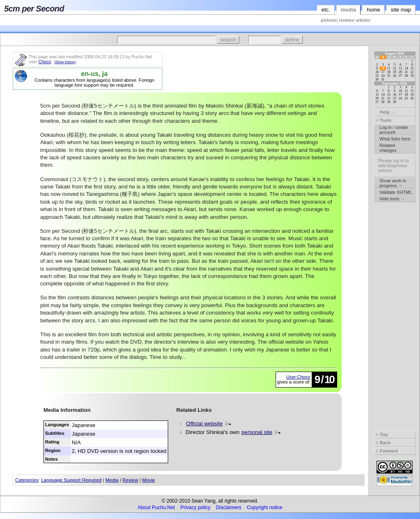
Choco (45, 62)
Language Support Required (71, 480)
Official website (204, 424)
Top (381, 434)
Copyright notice (265, 508)
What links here (395, 139)
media (349, 10)
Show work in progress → (393, 183)
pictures (329, 20)
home (373, 10)
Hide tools (392, 199)
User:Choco (298, 377)
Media (112, 480)
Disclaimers (228, 508)
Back (383, 443)
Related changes (388, 148)
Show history (65, 62)
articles (363, 20)
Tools (383, 120)
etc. (326, 10)
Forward (386, 451)
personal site (257, 432)
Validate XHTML (396, 192)
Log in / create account (394, 130)
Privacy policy (195, 508)
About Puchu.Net (156, 508)
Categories (27, 480)
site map (401, 10)
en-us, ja (95, 74)
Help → (385, 112)
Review (130, 480)
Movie (149, 480)
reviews (346, 20)
